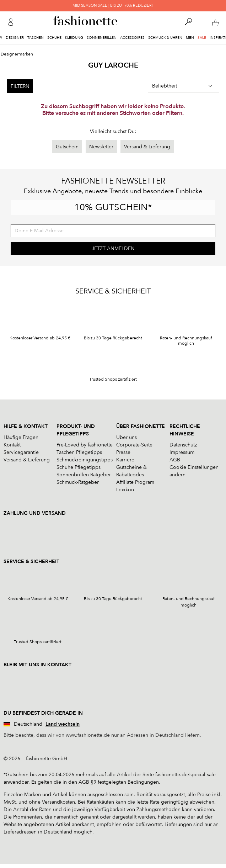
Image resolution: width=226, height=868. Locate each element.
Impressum (182, 452)
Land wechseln (63, 724)
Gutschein (67, 147)
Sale (202, 38)
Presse (123, 452)
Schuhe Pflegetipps (79, 467)
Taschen (36, 38)
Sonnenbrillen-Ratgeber (84, 475)
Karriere (125, 460)
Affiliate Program (135, 482)
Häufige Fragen (21, 437)
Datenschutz (183, 445)
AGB (175, 460)
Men (190, 38)
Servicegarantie (21, 452)
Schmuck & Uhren (165, 38)
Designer (15, 38)
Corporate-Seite (134, 445)
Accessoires (132, 38)
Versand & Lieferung (147, 147)
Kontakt (12, 445)
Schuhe (54, 38)
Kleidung (74, 38)
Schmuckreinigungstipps (85, 460)
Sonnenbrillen (102, 38)
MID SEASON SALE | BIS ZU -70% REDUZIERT (113, 6)
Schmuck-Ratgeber (78, 482)
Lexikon (125, 490)
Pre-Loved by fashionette (85, 445)
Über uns (127, 437)
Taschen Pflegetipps (79, 452)
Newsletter (101, 147)
